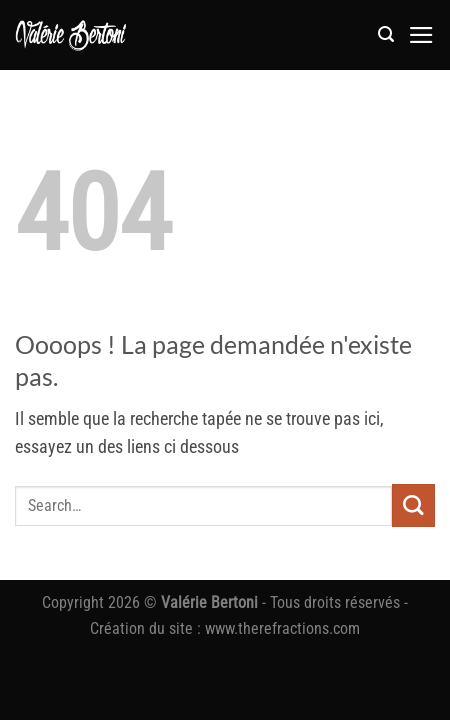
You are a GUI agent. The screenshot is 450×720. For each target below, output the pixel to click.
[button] (386, 34)
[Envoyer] (413, 505)
